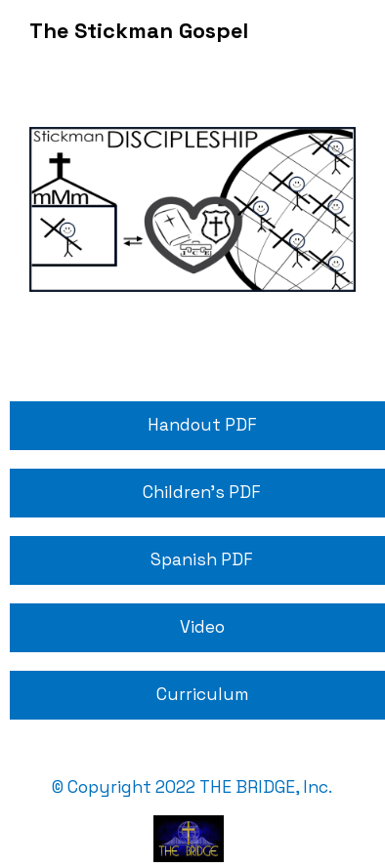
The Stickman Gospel (139, 31)
